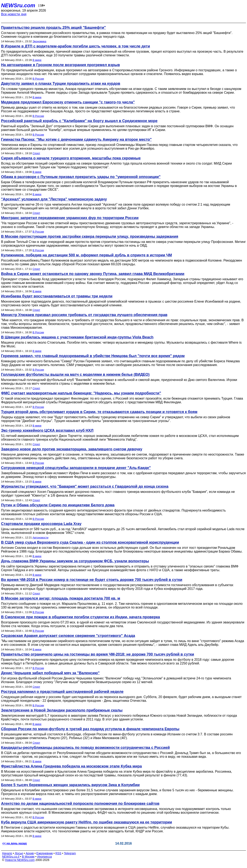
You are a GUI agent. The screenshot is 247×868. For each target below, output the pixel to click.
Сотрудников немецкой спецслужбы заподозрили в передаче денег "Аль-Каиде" (76, 468)
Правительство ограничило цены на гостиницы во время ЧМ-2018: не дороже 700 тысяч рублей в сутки (98, 654)
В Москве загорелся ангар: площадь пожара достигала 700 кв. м (61, 598)
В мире (37, 60)
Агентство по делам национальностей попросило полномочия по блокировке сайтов (80, 804)
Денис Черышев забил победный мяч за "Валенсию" (50, 673)
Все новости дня (14, 14)
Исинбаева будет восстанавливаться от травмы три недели (57, 296)
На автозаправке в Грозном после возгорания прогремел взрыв (61, 65)
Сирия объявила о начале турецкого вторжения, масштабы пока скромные (71, 158)
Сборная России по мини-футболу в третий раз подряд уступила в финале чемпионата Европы (90, 729)
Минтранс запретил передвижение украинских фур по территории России (70, 218)
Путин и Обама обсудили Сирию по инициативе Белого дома (58, 505)
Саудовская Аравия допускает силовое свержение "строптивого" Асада (68, 636)
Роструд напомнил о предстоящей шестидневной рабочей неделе (62, 692)
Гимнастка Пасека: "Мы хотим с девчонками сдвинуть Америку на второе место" (76, 139)
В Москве (28, 857)
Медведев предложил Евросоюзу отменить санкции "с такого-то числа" (68, 102)
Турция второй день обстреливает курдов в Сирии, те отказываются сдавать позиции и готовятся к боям (99, 412)
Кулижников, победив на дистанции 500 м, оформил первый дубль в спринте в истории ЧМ (86, 255)
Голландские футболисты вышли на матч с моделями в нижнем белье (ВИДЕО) (75, 375)
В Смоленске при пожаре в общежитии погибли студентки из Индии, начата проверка (81, 617)
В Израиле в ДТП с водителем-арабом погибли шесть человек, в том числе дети (76, 46)
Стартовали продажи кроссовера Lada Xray (41, 524)
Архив (30, 853)
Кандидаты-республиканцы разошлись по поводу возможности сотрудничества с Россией (85, 748)
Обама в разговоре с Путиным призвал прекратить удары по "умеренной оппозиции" (81, 177)
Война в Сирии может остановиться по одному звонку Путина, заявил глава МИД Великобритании (93, 274)
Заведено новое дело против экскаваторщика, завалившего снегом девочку (72, 449)
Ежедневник (45, 853)
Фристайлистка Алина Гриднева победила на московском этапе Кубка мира (71, 766)
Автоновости (40, 538)
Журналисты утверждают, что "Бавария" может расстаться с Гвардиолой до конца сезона (85, 486)
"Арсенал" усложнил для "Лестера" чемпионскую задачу (54, 199)
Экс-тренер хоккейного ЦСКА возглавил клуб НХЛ (47, 430)
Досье (19, 853)
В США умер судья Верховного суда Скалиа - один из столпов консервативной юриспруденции (90, 542)
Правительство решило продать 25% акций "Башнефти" (53, 28)
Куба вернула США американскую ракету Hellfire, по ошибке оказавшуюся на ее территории (87, 822)
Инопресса (45, 857)
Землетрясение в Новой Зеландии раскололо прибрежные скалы (62, 710)
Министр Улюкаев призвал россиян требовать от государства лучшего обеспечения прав (84, 315)
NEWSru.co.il (11, 857)
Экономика (39, 41)
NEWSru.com (18, 5)
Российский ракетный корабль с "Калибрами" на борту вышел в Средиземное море (79, 121)
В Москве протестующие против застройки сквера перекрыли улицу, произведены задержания (90, 236)
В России (38, 79)
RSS (58, 853)
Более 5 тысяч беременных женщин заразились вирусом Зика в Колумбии (70, 785)
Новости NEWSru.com (20, 860)
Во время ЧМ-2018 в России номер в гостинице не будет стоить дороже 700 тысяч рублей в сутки (92, 580)
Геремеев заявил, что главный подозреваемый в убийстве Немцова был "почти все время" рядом (93, 356)
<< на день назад (15, 843)
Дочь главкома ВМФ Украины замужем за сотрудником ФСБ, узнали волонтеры (75, 561)
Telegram (70, 853)
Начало (7, 853)
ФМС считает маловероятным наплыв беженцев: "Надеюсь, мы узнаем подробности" (81, 393)
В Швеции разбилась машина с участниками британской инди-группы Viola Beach (77, 337)
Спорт (36, 153)
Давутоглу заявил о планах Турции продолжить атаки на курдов (61, 84)
